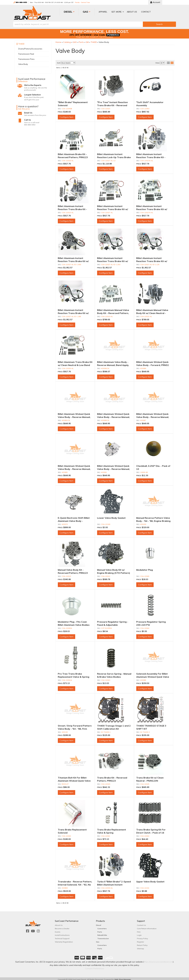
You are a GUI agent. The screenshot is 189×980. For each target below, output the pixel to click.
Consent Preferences (95, 967)
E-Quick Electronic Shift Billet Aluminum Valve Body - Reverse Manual (74, 519)
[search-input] (78, 23)
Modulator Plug (145, 568)
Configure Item (67, 116)
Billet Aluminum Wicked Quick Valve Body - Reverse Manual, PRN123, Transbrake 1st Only (114, 468)
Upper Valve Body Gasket (150, 880)
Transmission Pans (26, 57)
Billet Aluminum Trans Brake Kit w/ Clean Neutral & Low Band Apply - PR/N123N (75, 364)
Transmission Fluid (26, 52)
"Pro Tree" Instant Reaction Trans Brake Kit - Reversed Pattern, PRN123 (112, 104)
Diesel (98, 924)
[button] (105, 12)
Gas (98, 940)
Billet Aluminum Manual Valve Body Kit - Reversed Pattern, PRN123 (113, 312)
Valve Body (23, 63)
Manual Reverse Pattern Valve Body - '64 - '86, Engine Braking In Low (153, 519)
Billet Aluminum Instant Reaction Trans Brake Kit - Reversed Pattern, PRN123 (73, 208)
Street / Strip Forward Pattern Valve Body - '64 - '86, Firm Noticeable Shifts (75, 727)
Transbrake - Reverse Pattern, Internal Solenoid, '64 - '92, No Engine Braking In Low (75, 883)
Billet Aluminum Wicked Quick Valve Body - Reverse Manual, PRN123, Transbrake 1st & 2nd (75, 468)
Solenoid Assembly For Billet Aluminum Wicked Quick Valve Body (153, 675)
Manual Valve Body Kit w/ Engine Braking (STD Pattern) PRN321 (114, 571)
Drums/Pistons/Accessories (30, 47)
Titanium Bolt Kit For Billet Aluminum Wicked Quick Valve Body (74, 779)
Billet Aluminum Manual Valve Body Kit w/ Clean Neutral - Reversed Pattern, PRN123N (152, 312)
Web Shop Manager (123, 978)
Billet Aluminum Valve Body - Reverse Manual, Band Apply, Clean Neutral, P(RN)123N (113, 364)
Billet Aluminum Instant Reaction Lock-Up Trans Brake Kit (114, 156)
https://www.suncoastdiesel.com (158, 960)
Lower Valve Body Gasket (111, 516)
